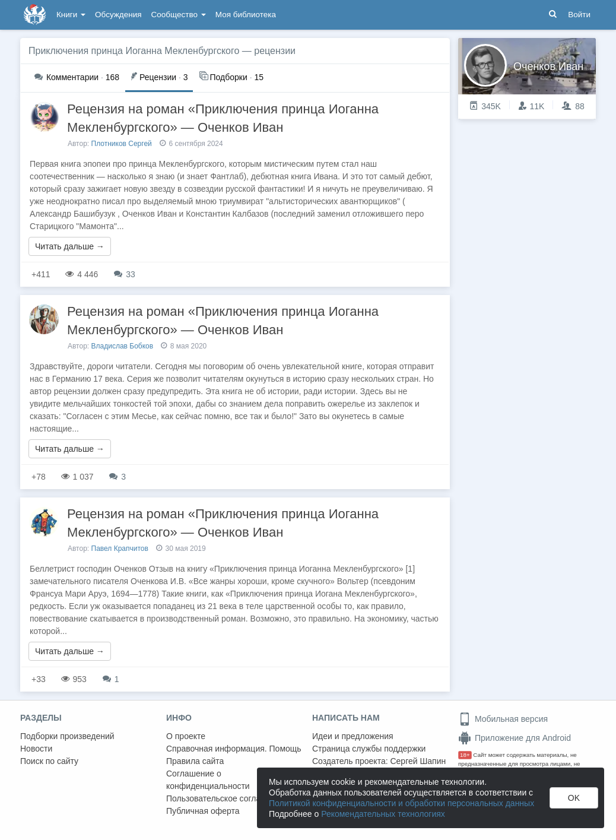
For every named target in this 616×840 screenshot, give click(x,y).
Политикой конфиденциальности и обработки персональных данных (401, 803)
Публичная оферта (203, 811)
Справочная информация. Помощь (234, 749)
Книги (71, 15)
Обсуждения (118, 15)
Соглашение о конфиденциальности (208, 780)
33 (124, 274)
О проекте (186, 736)
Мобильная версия (503, 719)
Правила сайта (195, 761)
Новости (36, 749)
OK (574, 798)
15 (231, 76)
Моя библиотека (246, 15)
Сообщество (179, 15)
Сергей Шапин (418, 761)
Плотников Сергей (122, 144)
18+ (465, 755)
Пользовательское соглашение (226, 798)
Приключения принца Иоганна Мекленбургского (134, 51)
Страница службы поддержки (369, 749)
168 (77, 77)
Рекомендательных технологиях (383, 814)
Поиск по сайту (49, 761)
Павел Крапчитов (120, 549)
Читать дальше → (70, 246)
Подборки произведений (67, 736)
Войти (579, 15)
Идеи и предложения (353, 736)
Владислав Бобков (123, 346)
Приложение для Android (515, 738)
